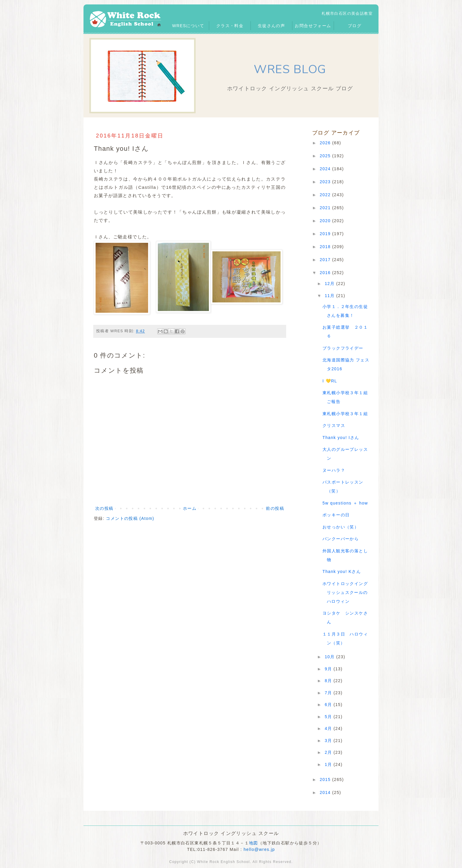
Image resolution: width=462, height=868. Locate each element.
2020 (326, 221)
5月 (329, 717)
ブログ (355, 26)
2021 (326, 208)
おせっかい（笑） (341, 527)
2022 (326, 195)
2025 (326, 156)
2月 (329, 752)
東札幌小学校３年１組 (345, 414)
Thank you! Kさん (342, 571)
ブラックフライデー (343, 348)
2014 (326, 792)
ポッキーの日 (336, 515)
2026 (326, 143)
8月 (329, 681)
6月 (329, 705)
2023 (326, 182)
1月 (329, 764)
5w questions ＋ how (345, 503)
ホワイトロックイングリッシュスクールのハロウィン (345, 592)
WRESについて (188, 26)
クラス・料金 (230, 26)
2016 (326, 273)
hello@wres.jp (259, 849)
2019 (326, 234)
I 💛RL (330, 381)
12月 (331, 284)
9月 (329, 669)
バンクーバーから (341, 539)
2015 (326, 779)
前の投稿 (275, 508)
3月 (329, 741)
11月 (331, 296)
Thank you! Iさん (341, 438)
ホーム (190, 508)
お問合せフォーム (313, 26)
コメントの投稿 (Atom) (130, 518)
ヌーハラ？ (334, 470)
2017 (326, 260)
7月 (329, 693)
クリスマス (334, 425)
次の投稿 (104, 508)
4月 (329, 728)
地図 (254, 843)
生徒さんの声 (271, 26)
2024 (326, 169)
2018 (326, 247)
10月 (331, 657)
